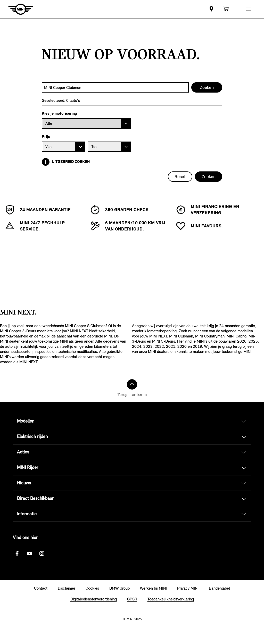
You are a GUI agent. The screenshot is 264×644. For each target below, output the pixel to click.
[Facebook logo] (17, 554)
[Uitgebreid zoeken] (132, 162)
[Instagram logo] (42, 554)
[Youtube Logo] (29, 554)
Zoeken (209, 177)
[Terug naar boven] (132, 384)
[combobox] (115, 87)
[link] (211, 9)
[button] (249, 9)
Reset (180, 177)
